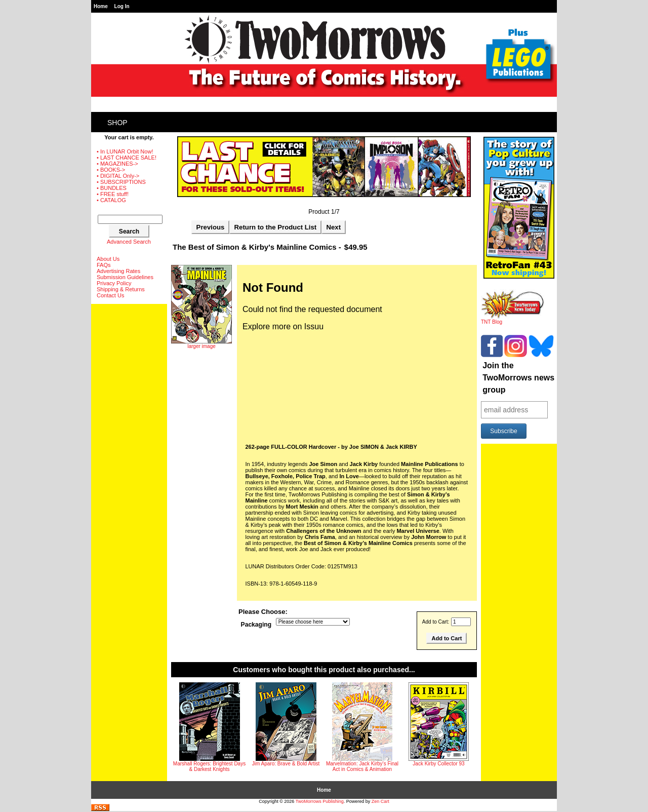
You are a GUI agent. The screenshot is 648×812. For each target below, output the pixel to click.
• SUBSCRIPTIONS (121, 182)
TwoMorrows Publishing (320, 801)
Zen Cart (380, 801)
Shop (117, 123)
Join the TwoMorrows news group (518, 378)
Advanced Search (129, 242)
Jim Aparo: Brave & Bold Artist (286, 764)
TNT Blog (513, 320)
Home (101, 6)
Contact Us (110, 295)
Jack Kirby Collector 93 (438, 764)
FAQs (104, 265)
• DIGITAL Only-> (118, 176)
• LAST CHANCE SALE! (127, 158)
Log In (122, 6)
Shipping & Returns (121, 289)
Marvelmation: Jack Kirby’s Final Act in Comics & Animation (362, 766)
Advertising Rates (118, 271)
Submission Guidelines (125, 277)
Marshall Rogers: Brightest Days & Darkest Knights (209, 766)
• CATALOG (111, 200)
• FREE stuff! (113, 194)
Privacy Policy (114, 283)
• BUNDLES (112, 188)
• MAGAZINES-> (117, 164)
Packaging (256, 625)
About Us (108, 259)
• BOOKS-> (111, 170)
